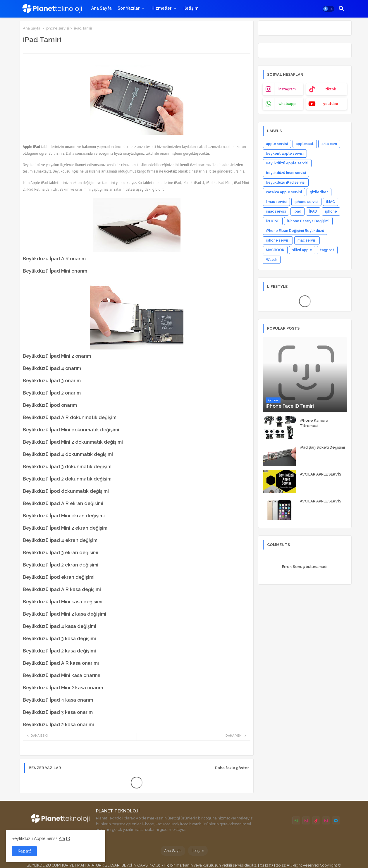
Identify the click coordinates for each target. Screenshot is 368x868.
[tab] (102, 8)
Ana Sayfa (102, 8)
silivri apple (302, 250)
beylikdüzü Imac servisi (286, 173)
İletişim (191, 8)
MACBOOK (275, 250)
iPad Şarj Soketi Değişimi (322, 447)
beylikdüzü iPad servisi (286, 182)
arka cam (329, 144)
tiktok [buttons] (331, 89)
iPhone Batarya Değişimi (308, 221)
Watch (272, 260)
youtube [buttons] (331, 104)
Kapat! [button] (24, 851)
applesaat (305, 144)
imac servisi (276, 211)
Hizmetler (161, 8)
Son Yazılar (129, 8)
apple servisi (277, 144)
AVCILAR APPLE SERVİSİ (321, 474)
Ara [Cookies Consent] (62, 838)
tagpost (327, 250)
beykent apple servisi (285, 154)
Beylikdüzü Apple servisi (287, 163)
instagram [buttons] (287, 89)
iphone (331, 211)
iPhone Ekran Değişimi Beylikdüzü (295, 231)
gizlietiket (319, 192)
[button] (329, 9)
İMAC (331, 202)
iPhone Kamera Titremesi (314, 423)
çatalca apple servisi (284, 192)
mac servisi (307, 240)
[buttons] (296, 820)
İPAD (313, 211)
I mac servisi (276, 202)
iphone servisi (278, 240)
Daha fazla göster (232, 768)
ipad (298, 211)
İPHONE (273, 221)
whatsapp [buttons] (287, 104)
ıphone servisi (57, 28)
